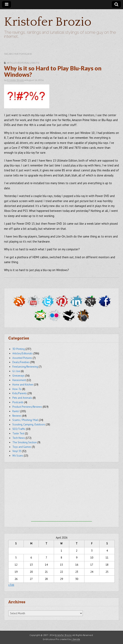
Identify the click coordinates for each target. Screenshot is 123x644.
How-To (17, 389)
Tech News (19, 438)
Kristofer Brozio (48, 22)
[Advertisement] (62, 496)
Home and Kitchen (23, 385)
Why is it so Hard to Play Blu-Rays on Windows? (53, 71)
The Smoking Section (25, 442)
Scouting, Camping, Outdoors (29, 424)
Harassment (19, 380)
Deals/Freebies (21, 362)
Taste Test (18, 433)
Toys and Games (22, 447)
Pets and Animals (22, 398)
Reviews (17, 416)
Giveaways (18, 376)
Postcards (18, 402)
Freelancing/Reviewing (25, 367)
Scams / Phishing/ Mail (25, 420)
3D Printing (19, 349)
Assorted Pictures (22, 358)
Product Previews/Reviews (27, 407)
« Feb (11, 585)
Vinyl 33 (17, 451)
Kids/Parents (20, 393)
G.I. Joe (16, 371)
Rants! (35, 63)
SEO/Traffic (19, 429)
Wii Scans (18, 456)
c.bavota (76, 639)
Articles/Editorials (19, 63)
